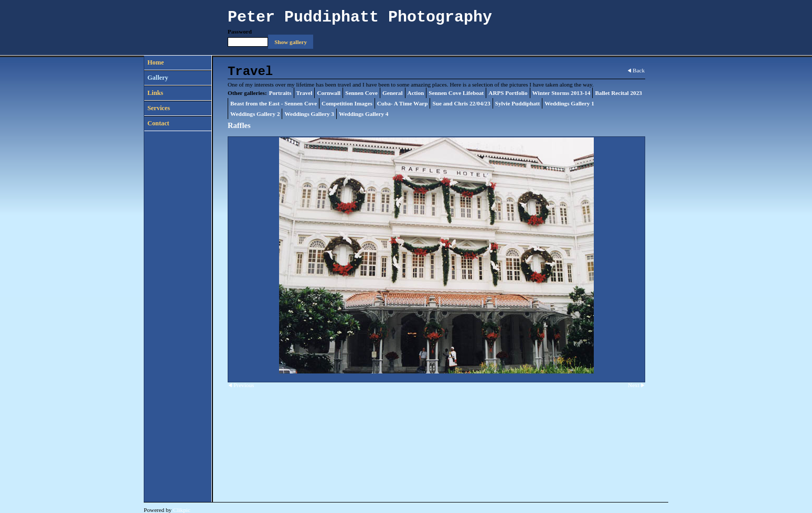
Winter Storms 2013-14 (562, 93)
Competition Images (347, 103)
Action (416, 93)
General (393, 93)
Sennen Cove (361, 93)
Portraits (280, 93)
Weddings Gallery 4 (364, 114)
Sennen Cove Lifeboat (456, 93)
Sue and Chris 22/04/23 (461, 103)
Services (159, 108)
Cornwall (329, 93)
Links (155, 93)
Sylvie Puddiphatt (518, 103)
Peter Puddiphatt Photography (360, 17)
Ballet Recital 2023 (618, 93)
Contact (158, 123)
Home (156, 62)
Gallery (158, 78)
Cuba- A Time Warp (403, 103)
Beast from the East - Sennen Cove (274, 103)
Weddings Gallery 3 (309, 114)
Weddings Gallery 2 (255, 114)
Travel (304, 93)
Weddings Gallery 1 (569, 103)
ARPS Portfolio (508, 93)
